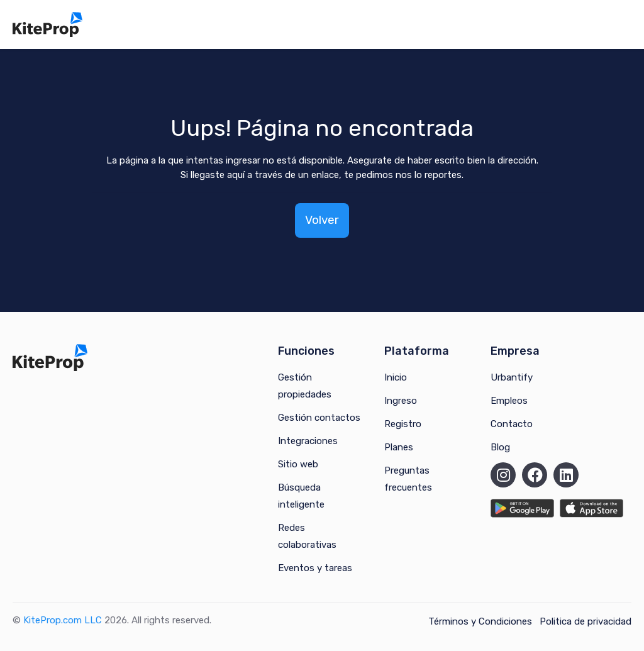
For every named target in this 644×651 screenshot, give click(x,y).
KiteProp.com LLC (63, 620)
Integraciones (308, 441)
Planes (399, 447)
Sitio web (298, 464)
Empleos (509, 401)
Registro (403, 424)
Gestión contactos (319, 418)
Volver (322, 220)
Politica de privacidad (586, 621)
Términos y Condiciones (480, 621)
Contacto (512, 424)
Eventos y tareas (315, 568)
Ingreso (401, 401)
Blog (500, 447)
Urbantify (512, 377)
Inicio (396, 377)
